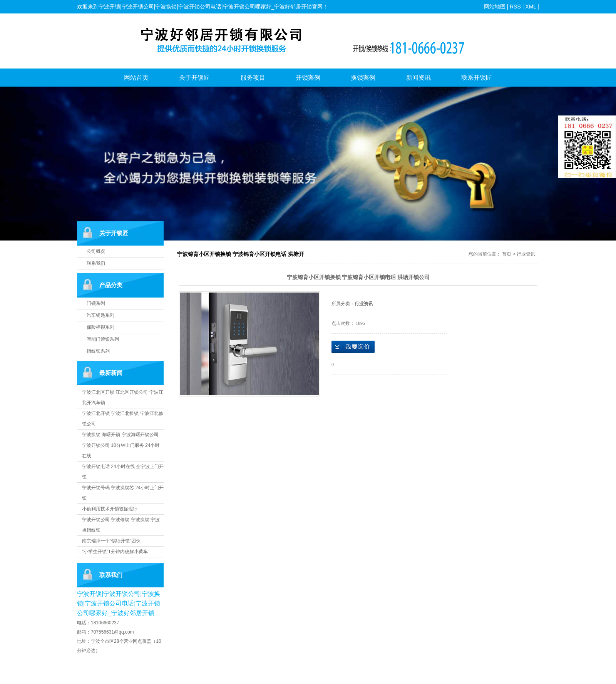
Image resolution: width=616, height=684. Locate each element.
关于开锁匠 (194, 78)
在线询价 (353, 347)
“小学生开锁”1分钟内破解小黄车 (115, 552)
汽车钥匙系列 (100, 315)
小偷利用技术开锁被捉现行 (110, 509)
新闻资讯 (418, 78)
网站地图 (495, 7)
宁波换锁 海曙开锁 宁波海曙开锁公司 (120, 435)
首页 (507, 254)
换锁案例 (363, 78)
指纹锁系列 (98, 351)
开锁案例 (308, 78)
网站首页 (136, 78)
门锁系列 (96, 303)
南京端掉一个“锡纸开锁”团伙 (111, 541)
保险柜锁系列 (100, 327)
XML (531, 7)
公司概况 (96, 251)
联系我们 (96, 263)
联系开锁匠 (477, 78)
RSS (515, 7)
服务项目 (253, 78)
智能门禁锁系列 (103, 339)
